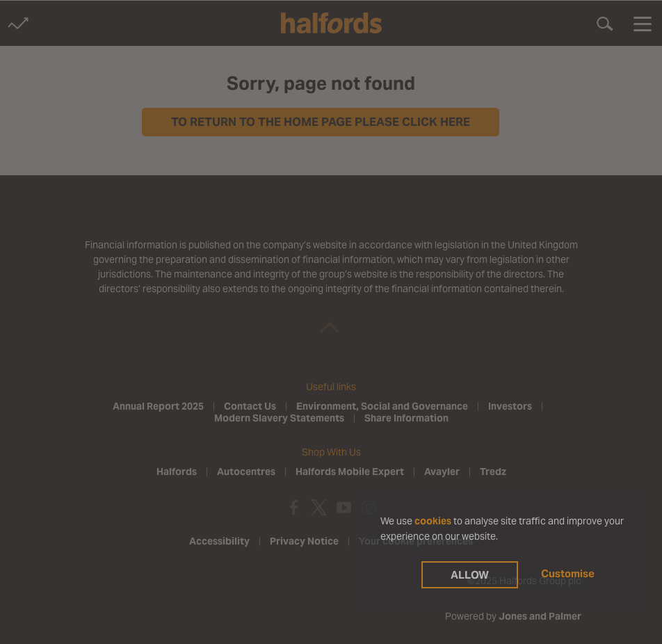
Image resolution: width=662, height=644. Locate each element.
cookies (433, 521)
